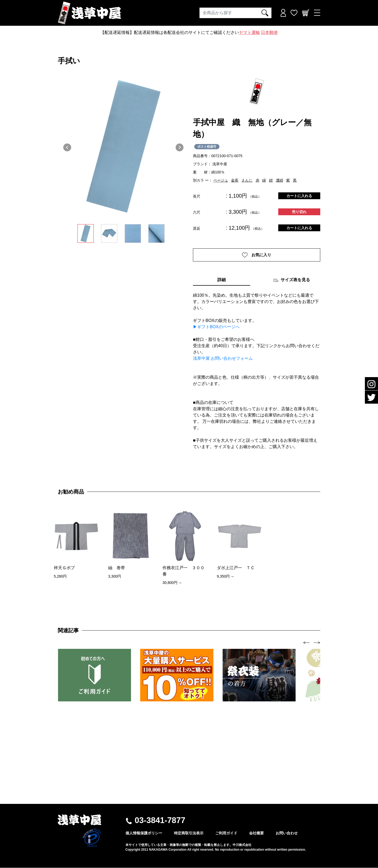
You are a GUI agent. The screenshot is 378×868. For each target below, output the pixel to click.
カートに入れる (299, 196)
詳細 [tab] (222, 280)
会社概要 (256, 833)
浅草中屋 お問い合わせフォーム (223, 359)
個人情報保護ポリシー (144, 833)
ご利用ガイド (226, 833)
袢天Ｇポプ (64, 568)
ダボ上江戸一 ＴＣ (236, 568)
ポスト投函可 (207, 147)
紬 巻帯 (117, 568)
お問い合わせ (287, 833)
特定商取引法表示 (189, 833)
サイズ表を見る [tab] (292, 281)
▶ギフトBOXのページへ (216, 327)
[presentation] (306, 643)
